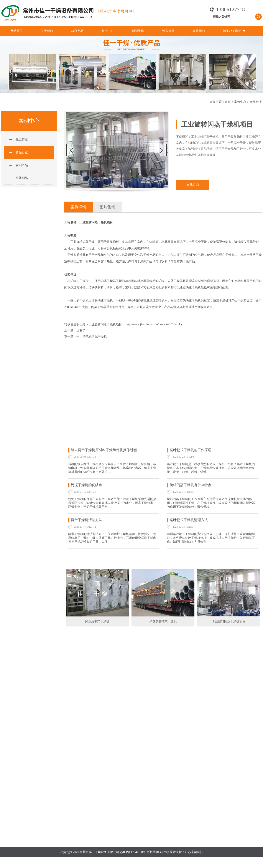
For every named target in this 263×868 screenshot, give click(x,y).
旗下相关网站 (234, 31)
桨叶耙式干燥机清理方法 (189, 520)
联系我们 (199, 31)
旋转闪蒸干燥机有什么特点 (191, 485)
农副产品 (22, 165)
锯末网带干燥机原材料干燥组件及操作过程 (104, 450)
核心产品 (77, 31)
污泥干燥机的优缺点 (87, 485)
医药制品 (22, 178)
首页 (228, 102)
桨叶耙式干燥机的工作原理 (191, 450)
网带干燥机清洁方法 (87, 520)
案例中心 (108, 31)
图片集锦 (107, 207)
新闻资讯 (138, 31)
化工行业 (22, 140)
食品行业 (256, 102)
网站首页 (16, 31)
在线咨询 (193, 185)
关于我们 (47, 31)
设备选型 (168, 31)
